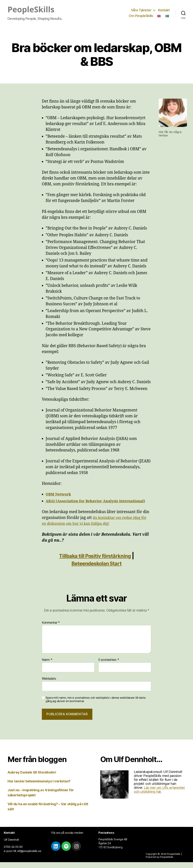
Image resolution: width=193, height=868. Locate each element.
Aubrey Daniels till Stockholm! (32, 778)
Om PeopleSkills (141, 16)
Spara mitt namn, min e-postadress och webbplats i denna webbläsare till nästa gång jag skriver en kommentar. (96, 705)
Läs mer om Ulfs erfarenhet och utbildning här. (159, 795)
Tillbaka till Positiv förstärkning (95, 561)
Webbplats (49, 684)
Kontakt (164, 10)
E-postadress (109, 666)
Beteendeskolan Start (96, 569)
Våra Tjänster (141, 10)
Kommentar (51, 629)
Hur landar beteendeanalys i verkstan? (39, 787)
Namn (47, 666)
